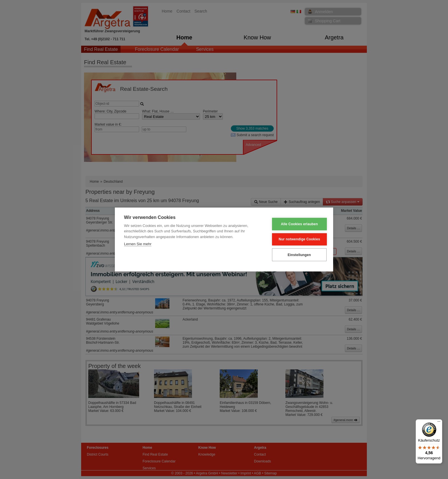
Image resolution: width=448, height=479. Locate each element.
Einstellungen (296, 255)
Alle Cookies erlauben (296, 224)
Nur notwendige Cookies (296, 239)
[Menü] (439, 423)
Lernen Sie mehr (138, 244)
